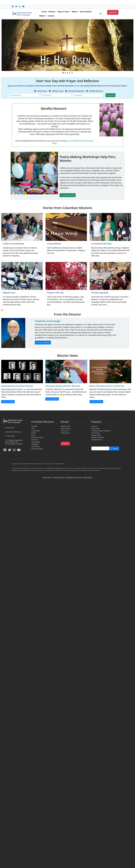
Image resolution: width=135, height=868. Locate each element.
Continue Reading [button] (68, 195)
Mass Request (66, 428)
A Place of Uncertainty (13, 244)
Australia (34, 426)
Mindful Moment (96, 91)
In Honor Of (65, 431)
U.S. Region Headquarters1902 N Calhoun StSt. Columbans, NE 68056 (14, 442)
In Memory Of (65, 433)
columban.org (10, 428)
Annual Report (88, 477)
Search (115, 449)
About (74, 12)
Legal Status (69, 477)
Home (44, 12)
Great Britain (35, 431)
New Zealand (36, 442)
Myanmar (34, 440)
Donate (52, 12)
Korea (33, 435)
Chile (33, 428)
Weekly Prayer (58, 91)
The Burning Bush (100, 293)
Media (42, 16)
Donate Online (66, 426)
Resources (78, 477)
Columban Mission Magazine (101, 431)
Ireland (34, 433)
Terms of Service (59, 477)
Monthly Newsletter (76, 91)
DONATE (113, 12)
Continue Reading (43, 343)
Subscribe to (2, 310)
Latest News (96, 428)
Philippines (35, 444)
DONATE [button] (65, 444)
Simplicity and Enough (48, 321)
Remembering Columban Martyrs (17, 386)
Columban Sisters (37, 449)
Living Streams (54, 244)
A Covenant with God (101, 244)
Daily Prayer (42, 91)
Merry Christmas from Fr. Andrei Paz (107, 386)
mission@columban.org (13, 432)
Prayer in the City (55, 293)
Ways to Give (63, 12)
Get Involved (85, 12)
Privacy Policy (47, 477)
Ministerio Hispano (37, 437)
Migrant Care (9, 293)
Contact (51, 16)
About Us (94, 426)
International (35, 446)
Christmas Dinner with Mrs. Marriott (63, 386)
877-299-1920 (10, 436)
